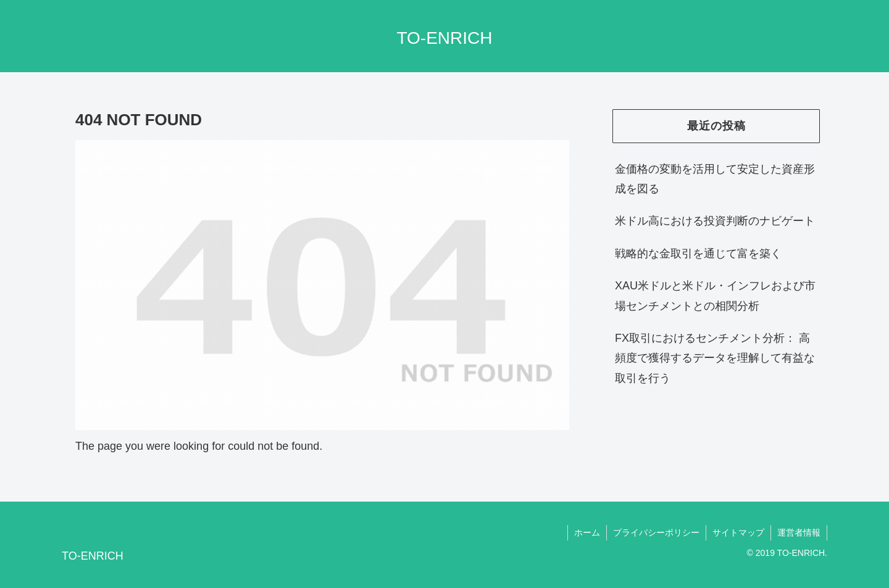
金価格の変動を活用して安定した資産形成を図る (715, 179)
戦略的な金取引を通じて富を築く (698, 254)
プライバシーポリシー (656, 532)
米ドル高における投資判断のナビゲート (715, 221)
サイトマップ (738, 532)
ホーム (587, 532)
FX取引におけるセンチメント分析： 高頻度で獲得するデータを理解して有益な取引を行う (715, 358)
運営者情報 (799, 532)
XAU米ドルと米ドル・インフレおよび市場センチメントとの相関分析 (715, 296)
